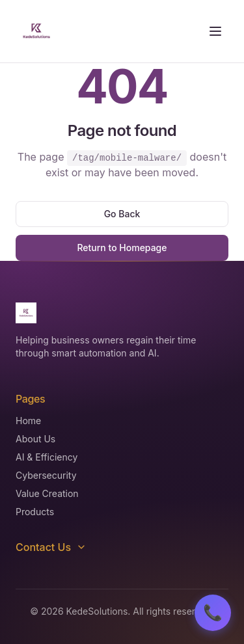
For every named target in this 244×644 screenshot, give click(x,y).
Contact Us (51, 547)
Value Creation (47, 493)
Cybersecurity (46, 475)
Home (28, 421)
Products (35, 512)
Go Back (122, 214)
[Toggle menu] (215, 31)
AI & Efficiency (47, 457)
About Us (35, 439)
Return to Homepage (122, 248)
